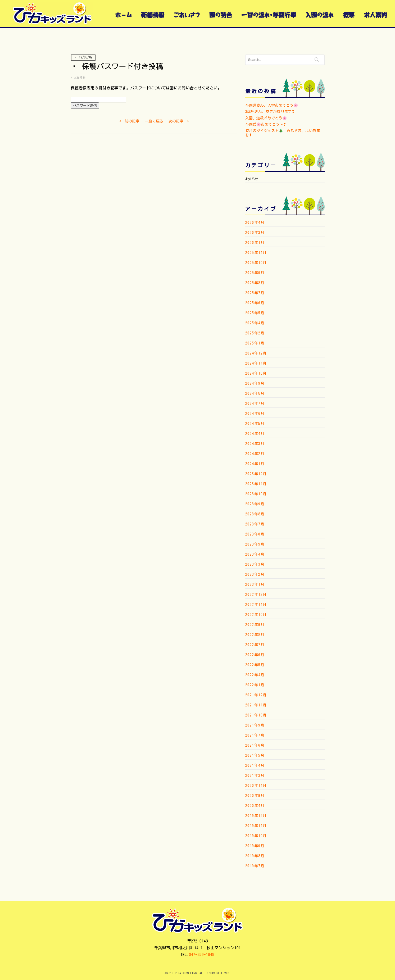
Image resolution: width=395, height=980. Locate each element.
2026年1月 (255, 243)
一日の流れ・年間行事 (269, 15)
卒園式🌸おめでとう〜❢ (266, 124)
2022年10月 (256, 615)
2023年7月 (255, 524)
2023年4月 (255, 554)
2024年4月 (255, 434)
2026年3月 (255, 233)
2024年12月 (256, 353)
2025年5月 (255, 313)
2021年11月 (256, 705)
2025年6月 (255, 303)
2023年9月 (255, 504)
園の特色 (221, 15)
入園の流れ (319, 15)
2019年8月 (255, 856)
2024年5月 (255, 424)
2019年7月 (255, 866)
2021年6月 (255, 745)
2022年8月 (255, 635)
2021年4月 (255, 765)
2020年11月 (256, 786)
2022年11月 (256, 605)
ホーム (123, 15)
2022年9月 (255, 625)
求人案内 (375, 15)
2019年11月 (256, 826)
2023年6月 (255, 534)
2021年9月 (255, 725)
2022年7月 (255, 645)
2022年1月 (255, 685)
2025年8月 (255, 283)
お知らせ (80, 78)
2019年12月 (256, 816)
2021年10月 (256, 715)
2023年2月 (255, 574)
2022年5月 (255, 665)
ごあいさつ (187, 15)
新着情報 (153, 15)
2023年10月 (256, 494)
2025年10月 (256, 263)
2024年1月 (255, 464)
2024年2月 (255, 454)
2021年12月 (256, 695)
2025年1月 (255, 343)
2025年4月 (255, 323)
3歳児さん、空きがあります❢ (270, 112)
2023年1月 (255, 584)
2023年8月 (255, 514)
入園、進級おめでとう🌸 (266, 118)
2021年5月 (255, 755)
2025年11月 (256, 253)
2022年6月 (255, 655)
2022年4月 (255, 675)
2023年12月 (256, 474)
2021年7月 (255, 735)
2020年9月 (255, 796)
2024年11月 (256, 363)
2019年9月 (255, 846)
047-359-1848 (202, 954)
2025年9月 (255, 273)
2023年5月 (255, 544)
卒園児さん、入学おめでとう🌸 (272, 105)
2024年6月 (255, 414)
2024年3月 (255, 444)
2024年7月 (255, 403)
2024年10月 (256, 373)
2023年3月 (255, 564)
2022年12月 (256, 595)
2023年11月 (256, 484)
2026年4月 (255, 223)
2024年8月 (255, 393)
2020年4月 (255, 806)
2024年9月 (255, 383)
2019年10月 (256, 836)
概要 (349, 15)
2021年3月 (255, 775)
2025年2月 (255, 333)
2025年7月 (255, 293)
